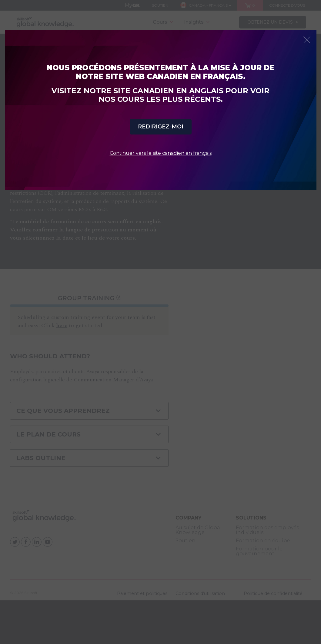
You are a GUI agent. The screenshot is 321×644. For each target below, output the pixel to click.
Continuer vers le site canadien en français (161, 153)
